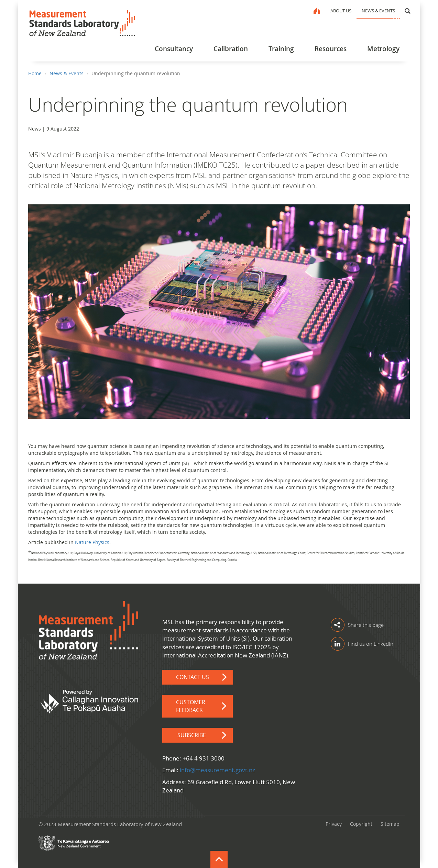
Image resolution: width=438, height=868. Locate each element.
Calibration (231, 49)
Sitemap (390, 824)
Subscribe (192, 735)
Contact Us (193, 677)
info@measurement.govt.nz (217, 770)
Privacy (334, 824)
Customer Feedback (191, 706)
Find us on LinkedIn (371, 644)
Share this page (366, 625)
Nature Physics (92, 542)
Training (281, 49)
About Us (341, 11)
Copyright (361, 824)
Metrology (383, 49)
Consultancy (174, 49)
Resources (331, 49)
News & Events (378, 11)
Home (317, 11)
